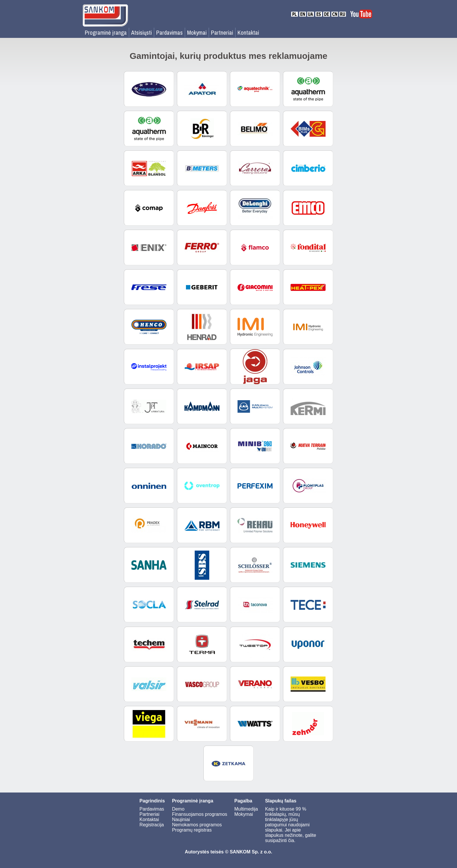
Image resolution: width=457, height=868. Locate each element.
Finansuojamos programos (200, 814)
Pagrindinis (152, 801)
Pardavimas (169, 32)
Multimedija (246, 809)
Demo (178, 809)
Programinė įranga (106, 32)
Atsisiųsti (142, 32)
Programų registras (192, 830)
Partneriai (222, 32)
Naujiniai (181, 819)
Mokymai (197, 32)
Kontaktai (248, 32)
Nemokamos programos (197, 825)
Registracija (152, 825)
